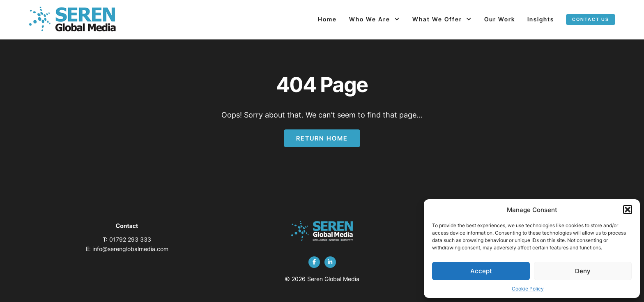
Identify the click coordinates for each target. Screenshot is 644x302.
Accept (481, 271)
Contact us (591, 19)
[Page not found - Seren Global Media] (72, 20)
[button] (628, 210)
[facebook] (314, 262)
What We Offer (437, 19)
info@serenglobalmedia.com (130, 249)
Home (327, 19)
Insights (541, 19)
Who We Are (370, 19)
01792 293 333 (130, 239)
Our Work (500, 19)
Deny (583, 271)
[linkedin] (330, 262)
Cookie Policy (528, 289)
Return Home (322, 138)
